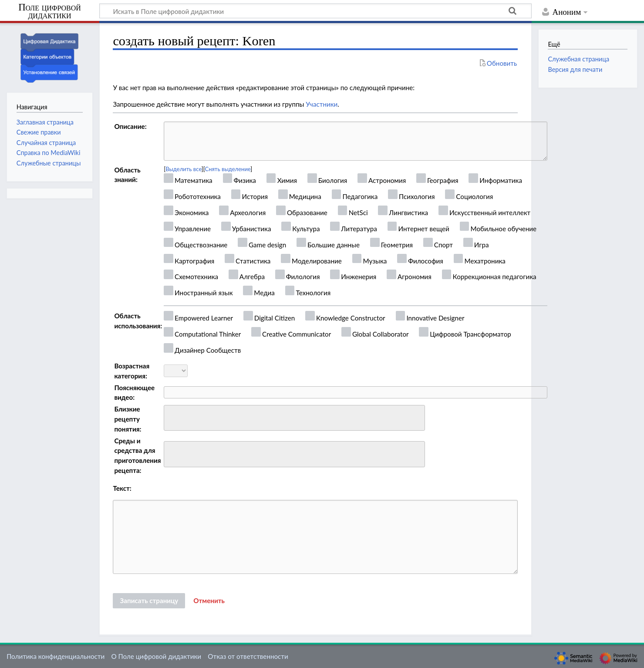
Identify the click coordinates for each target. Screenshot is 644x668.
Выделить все (184, 169)
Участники (322, 104)
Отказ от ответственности (248, 656)
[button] (209, 601)
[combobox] (294, 418)
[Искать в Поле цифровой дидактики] (315, 11)
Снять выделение (228, 169)
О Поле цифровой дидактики (156, 656)
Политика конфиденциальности (56, 656)
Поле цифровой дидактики (50, 12)
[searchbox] (172, 417)
